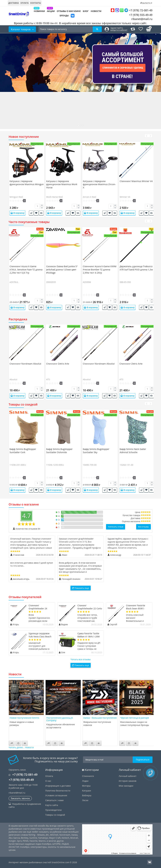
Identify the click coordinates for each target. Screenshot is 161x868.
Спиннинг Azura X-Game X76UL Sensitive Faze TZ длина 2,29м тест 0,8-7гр (26, 269)
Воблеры (87, 795)
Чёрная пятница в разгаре (134, 718)
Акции (51, 11)
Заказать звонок (20, 798)
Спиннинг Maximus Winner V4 (136, 181)
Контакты (36, 3)
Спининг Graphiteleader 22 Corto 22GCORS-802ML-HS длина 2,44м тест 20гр (90, 610)
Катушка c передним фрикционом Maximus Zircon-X (99, 184)
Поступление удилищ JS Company (60, 719)
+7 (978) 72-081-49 (132, 10)
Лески (85, 800)
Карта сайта (52, 805)
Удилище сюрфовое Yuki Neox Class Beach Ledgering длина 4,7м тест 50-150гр (40, 638)
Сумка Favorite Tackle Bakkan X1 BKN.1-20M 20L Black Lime (89, 636)
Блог (86, 11)
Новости (96, 11)
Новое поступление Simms (24, 718)
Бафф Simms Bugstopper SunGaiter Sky (96, 451)
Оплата (25, 3)
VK (73, 16)
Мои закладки (126, 786)
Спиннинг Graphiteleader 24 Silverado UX (38, 608)
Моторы (86, 786)
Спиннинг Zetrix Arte (58, 364)
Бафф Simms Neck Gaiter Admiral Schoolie (133, 451)
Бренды (64, 16)
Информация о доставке (58, 786)
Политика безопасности (58, 791)
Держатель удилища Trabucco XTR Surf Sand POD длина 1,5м (136, 268)
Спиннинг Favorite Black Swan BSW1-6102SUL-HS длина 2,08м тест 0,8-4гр (136, 610)
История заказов (128, 781)
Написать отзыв (116, 527)
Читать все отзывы (81, 659)
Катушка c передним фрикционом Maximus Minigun (27, 183)
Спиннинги (88, 776)
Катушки (87, 791)
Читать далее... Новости (21, 747)
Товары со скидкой (55, 815)
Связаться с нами (54, 800)
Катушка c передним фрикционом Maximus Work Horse (62, 184)
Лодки (85, 781)
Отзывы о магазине (69, 11)
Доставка (14, 3)
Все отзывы (144, 527)
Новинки (39, 11)
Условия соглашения (56, 795)
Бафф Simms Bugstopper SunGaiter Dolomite (59, 451)
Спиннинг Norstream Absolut (25, 364)
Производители (53, 810)
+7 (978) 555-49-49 (138, 15)
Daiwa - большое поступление (100, 718)
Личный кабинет (128, 776)
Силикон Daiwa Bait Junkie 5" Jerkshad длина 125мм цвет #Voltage (62, 269)
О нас (48, 781)
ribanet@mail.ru (142, 19)
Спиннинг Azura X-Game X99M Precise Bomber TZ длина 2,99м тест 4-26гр (100, 269)
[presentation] (146, 136)
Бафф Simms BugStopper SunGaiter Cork (23, 451)
